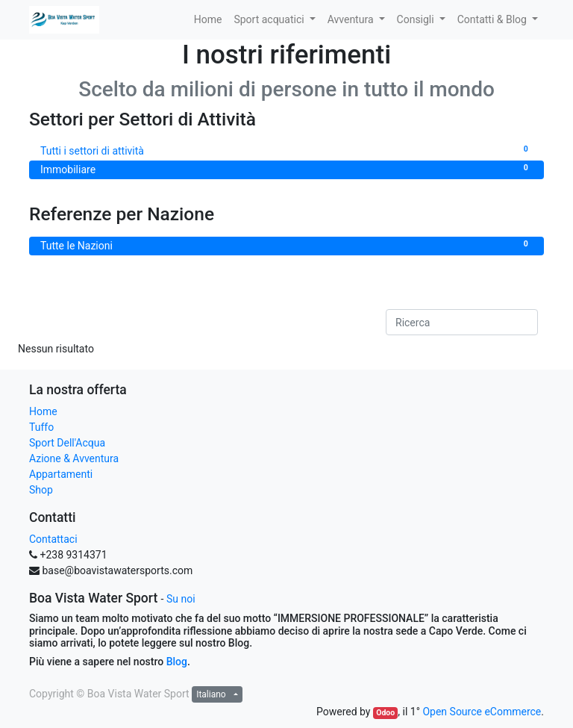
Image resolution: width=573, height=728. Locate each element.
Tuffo (41, 427)
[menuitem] (208, 20)
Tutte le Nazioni (286, 245)
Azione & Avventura (74, 458)
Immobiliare (286, 169)
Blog (177, 662)
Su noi (181, 599)
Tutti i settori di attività (286, 150)
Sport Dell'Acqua (67, 443)
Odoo (385, 713)
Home (43, 411)
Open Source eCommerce (482, 712)
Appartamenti (61, 474)
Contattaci (53, 539)
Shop (41, 490)
